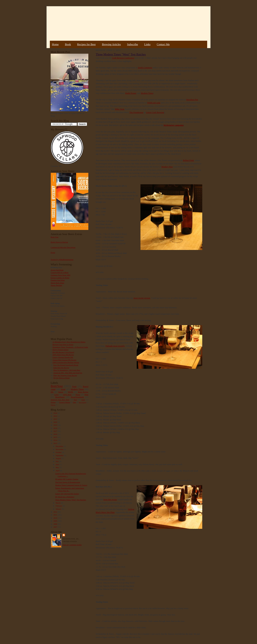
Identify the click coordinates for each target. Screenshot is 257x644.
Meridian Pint (192, 100)
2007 (55, 527)
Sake (75, 402)
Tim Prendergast (136, 112)
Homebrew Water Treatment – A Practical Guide (70, 347)
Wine (86, 395)
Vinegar (53, 405)
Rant (75, 400)
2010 (55, 518)
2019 (55, 425)
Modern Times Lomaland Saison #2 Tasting (71, 485)
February (59, 506)
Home (55, 44)
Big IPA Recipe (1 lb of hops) (63, 352)
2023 (55, 416)
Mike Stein (120, 109)
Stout (63, 389)
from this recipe (110, 499)
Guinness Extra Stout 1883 (60, 275)
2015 (55, 437)
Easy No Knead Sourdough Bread (66, 365)
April (58, 471)
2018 (55, 428)
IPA (52, 392)
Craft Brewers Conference (123, 58)
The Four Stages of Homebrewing (68, 482)
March (58, 503)
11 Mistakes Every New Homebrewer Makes (69, 342)
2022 (55, 419)
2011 (55, 515)
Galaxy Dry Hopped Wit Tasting (67, 494)
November (60, 449)
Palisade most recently (115, 346)
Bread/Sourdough (77, 397)
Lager (56, 395)
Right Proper (131, 93)
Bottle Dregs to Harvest (59, 242)
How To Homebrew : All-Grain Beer (67, 370)
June (58, 464)
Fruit (74, 386)
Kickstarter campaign (173, 125)
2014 (55, 440)
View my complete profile (72, 545)
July (57, 461)
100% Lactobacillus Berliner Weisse (66, 362)
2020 (55, 422)
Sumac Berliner (56, 285)
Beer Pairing (83, 402)
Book (68, 44)
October (59, 452)
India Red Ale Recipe (61, 368)
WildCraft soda (154, 103)
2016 (55, 434)
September (60, 455)
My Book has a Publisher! (65, 497)
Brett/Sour (57, 386)
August (59, 458)
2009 (55, 521)
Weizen (53, 402)
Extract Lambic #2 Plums (60, 278)
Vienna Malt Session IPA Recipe (64, 360)
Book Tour (55, 237)
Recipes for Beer (87, 44)
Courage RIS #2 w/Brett (59, 272)
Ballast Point (188, 160)
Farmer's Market (65, 402)
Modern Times (77, 389)
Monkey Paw (167, 167)
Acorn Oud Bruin (57, 270)
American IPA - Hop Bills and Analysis (68, 373)
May (58, 467)
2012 (55, 512)
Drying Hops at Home (62, 378)
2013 (55, 443)
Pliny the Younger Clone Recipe (65, 375)
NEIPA (70, 392)
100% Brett (67, 395)
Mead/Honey (60, 397)
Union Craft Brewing (155, 112)
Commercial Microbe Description (63, 247)
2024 (55, 413)
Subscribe (133, 44)
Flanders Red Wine (58, 280)
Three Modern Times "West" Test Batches (71, 500)
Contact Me (163, 44)
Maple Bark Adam (57, 283)
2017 (55, 431)
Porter (78, 395)
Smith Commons (145, 68)
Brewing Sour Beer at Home (63, 344)
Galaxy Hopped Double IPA (63, 357)
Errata (53, 252)
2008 (55, 524)
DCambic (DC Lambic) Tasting (67, 479)
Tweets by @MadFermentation (62, 259)
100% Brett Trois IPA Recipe (63, 355)
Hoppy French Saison (60, 350)
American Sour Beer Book (60, 400)
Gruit (83, 400)
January (59, 509)
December (60, 446)
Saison (61, 392)
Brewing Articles (111, 44)
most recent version (142, 298)
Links (147, 44)
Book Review (83, 392)
